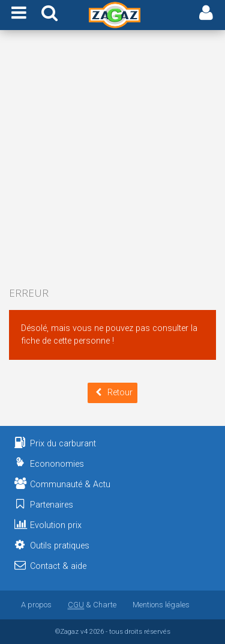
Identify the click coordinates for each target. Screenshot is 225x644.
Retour (112, 393)
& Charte (92, 605)
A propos (36, 605)
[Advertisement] (112, 159)
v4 (84, 631)
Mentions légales (161, 605)
